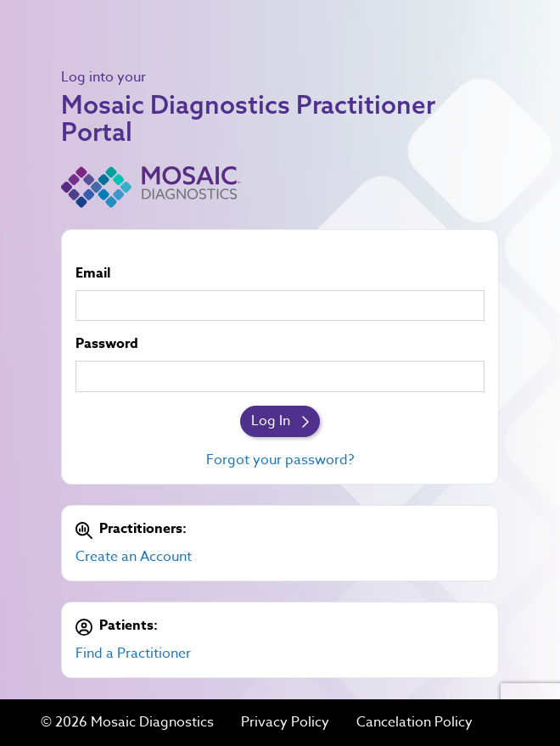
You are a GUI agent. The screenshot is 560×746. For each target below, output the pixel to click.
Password (107, 344)
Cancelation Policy (414, 723)
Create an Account (134, 557)
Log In (280, 421)
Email (93, 274)
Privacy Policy (285, 723)
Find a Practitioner (133, 653)
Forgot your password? (280, 460)
